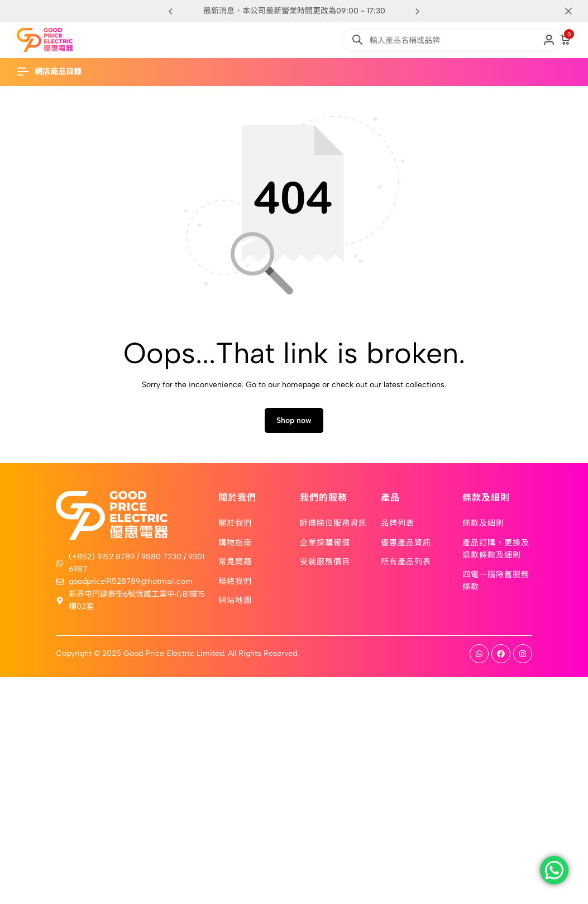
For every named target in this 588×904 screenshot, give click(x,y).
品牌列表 (398, 527)
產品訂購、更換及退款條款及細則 (496, 552)
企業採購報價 (325, 546)
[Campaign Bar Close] (568, 11)
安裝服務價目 (325, 565)
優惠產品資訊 (406, 546)
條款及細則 (483, 527)
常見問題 (235, 565)
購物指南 (235, 546)
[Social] (479, 658)
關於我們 (235, 527)
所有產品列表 (406, 565)
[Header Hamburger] (55, 72)
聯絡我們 (235, 584)
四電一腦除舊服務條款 (496, 584)
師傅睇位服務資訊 (333, 527)
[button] (418, 11)
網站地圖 (235, 603)
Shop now (294, 425)
